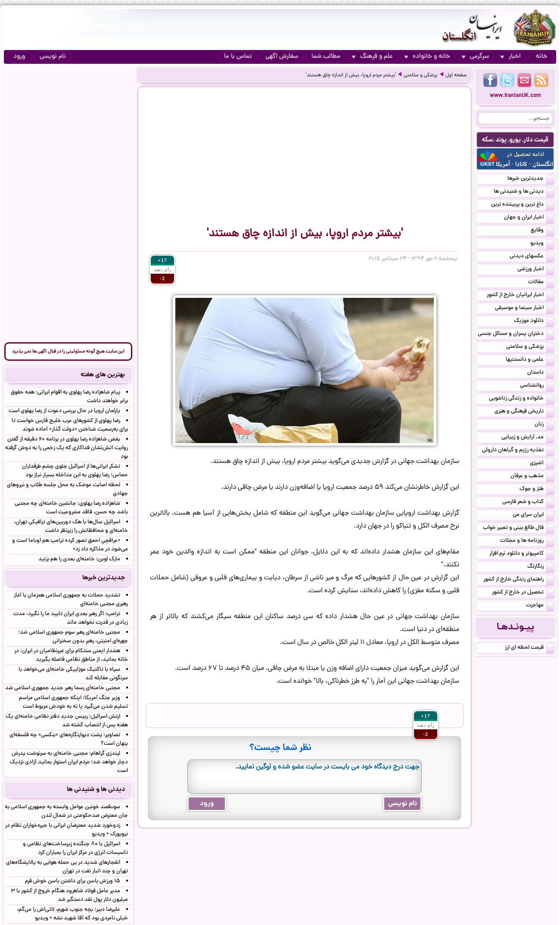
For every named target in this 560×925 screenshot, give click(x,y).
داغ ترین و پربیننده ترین (523, 205)
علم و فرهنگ (372, 57)
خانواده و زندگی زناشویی (521, 399)
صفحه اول (456, 75)
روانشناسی (537, 386)
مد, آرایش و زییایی (528, 438)
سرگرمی (475, 57)
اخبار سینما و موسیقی (524, 309)
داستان (541, 373)
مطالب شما (326, 57)
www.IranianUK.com (515, 96)
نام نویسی (53, 57)
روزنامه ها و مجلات (527, 541)
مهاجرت (540, 606)
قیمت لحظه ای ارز (529, 648)
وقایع (542, 231)
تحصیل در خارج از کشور (523, 593)
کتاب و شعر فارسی (528, 503)
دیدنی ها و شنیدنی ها (524, 192)
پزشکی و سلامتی (421, 75)
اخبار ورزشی (536, 270)
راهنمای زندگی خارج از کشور (519, 580)
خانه (542, 57)
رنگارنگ (541, 567)
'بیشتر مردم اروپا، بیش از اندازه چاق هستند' (351, 75)
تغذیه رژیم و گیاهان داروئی (518, 451)
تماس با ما (238, 57)
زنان (544, 425)
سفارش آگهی (282, 57)
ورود (19, 57)
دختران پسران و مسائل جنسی (516, 334)
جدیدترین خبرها (531, 179)
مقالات (541, 283)
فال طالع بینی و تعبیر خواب (518, 528)
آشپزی (542, 464)
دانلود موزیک (534, 322)
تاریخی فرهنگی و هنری (524, 412)
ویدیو (542, 244)
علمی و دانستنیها (530, 360)
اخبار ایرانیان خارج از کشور (520, 296)
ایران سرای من (533, 516)
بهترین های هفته (103, 375)
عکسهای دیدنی (532, 257)
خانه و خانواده (427, 57)
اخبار (510, 57)
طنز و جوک (537, 490)
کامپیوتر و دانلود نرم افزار (522, 554)
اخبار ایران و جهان (529, 218)
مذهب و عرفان (532, 477)
